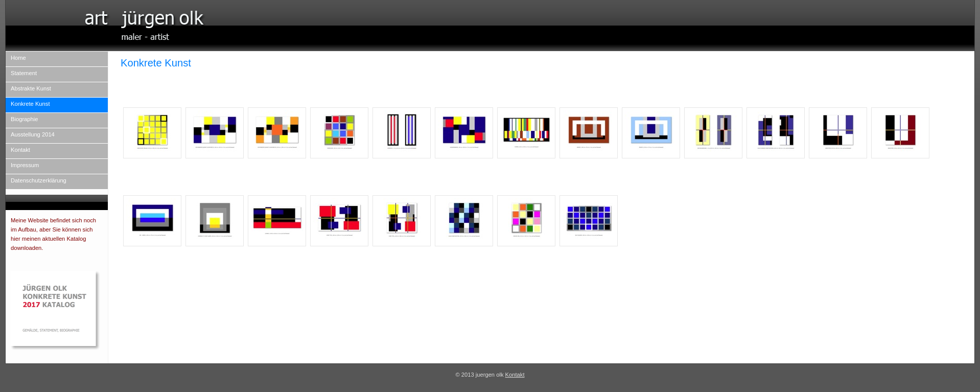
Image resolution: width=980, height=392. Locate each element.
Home (18, 58)
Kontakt (20, 150)
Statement (24, 73)
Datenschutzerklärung (39, 180)
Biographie (25, 119)
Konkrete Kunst (30, 104)
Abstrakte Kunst (31, 88)
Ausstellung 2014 (33, 134)
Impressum (25, 165)
